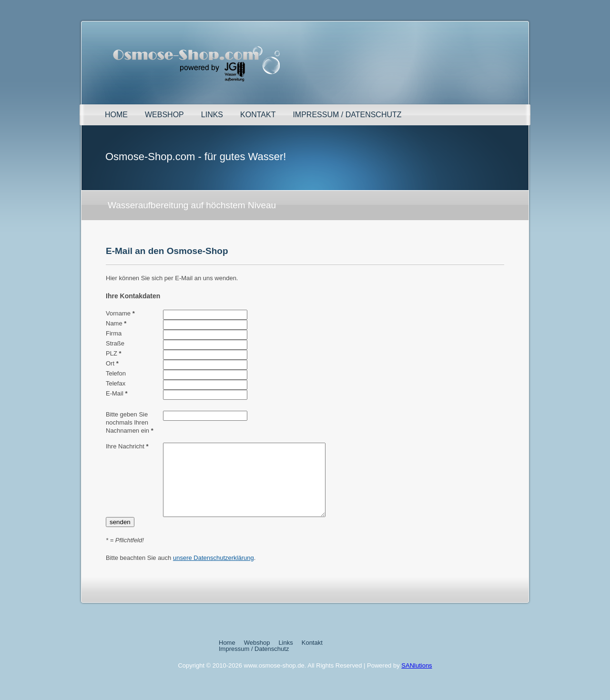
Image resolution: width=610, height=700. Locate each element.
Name (116, 323)
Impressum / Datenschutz (347, 115)
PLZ (114, 353)
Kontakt (258, 115)
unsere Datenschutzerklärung (213, 572)
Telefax (116, 383)
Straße (115, 343)
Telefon (116, 373)
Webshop (164, 115)
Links (212, 115)
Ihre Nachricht (127, 446)
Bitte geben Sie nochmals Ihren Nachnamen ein (130, 422)
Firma (114, 333)
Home (116, 115)
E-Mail (117, 393)
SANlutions (417, 680)
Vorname (120, 313)
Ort (112, 363)
